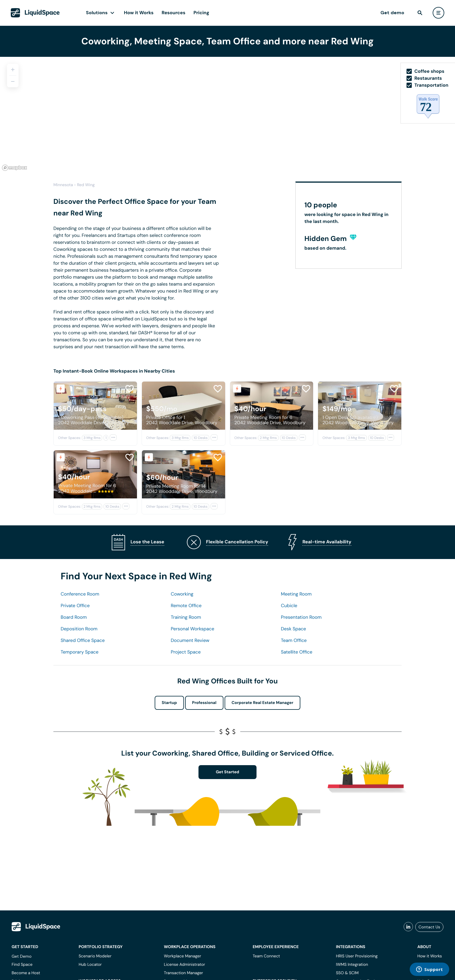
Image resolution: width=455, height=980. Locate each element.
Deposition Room (79, 629)
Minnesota (63, 185)
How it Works (139, 13)
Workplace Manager (183, 956)
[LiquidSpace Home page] (35, 13)
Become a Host (26, 973)
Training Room (186, 617)
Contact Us (429, 927)
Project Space (186, 652)
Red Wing (86, 185)
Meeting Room (296, 594)
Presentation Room (301, 617)
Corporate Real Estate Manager (262, 703)
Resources (174, 13)
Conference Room (80, 594)
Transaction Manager (184, 973)
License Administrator (185, 965)
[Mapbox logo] (15, 168)
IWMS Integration (352, 965)
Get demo (392, 13)
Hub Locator (90, 965)
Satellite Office (297, 652)
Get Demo (22, 956)
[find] (420, 13)
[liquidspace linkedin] (408, 927)
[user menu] (438, 13)
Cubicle (289, 606)
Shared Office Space (83, 640)
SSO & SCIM (347, 973)
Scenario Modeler (95, 956)
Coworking (182, 594)
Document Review (190, 640)
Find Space (22, 965)
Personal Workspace (193, 629)
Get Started (228, 772)
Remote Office (186, 606)
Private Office (75, 606)
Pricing (201, 13)
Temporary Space (80, 652)
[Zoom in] (13, 70)
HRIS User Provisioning (357, 956)
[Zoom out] (13, 81)
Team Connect (266, 956)
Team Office (294, 640)
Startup (169, 703)
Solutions (97, 13)
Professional (204, 703)
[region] (228, 115)
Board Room (74, 617)
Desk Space (294, 629)
